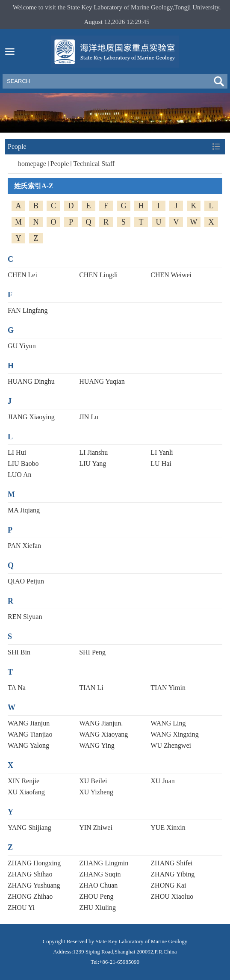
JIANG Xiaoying (31, 417)
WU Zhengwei (171, 745)
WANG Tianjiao (30, 734)
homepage (32, 164)
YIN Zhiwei (96, 828)
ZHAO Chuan (98, 885)
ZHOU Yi (21, 907)
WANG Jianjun (29, 723)
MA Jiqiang (24, 510)
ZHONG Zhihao (30, 896)
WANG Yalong (28, 745)
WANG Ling (168, 723)
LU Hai (161, 463)
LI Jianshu (93, 452)
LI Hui (17, 452)
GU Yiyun (22, 346)
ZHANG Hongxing (34, 863)
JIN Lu (89, 417)
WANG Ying (97, 745)
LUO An (20, 475)
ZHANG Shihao (30, 874)
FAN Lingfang (28, 310)
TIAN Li (91, 688)
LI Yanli (162, 452)
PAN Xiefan (24, 546)
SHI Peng (92, 652)
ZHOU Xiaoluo (172, 896)
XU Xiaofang (26, 792)
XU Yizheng (96, 792)
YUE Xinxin (168, 828)
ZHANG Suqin (100, 874)
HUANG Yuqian (102, 381)
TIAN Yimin (168, 688)
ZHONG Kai (168, 885)
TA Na (17, 688)
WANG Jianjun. (101, 723)
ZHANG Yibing (172, 874)
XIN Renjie (24, 781)
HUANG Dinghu (31, 381)
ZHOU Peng (96, 896)
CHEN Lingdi (98, 275)
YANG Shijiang (29, 828)
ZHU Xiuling (97, 907)
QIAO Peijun (26, 581)
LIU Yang (93, 463)
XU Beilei (93, 781)
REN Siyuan (25, 617)
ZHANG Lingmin (104, 863)
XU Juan (162, 781)
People (60, 164)
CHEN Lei (22, 275)
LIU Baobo (23, 463)
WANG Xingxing (174, 734)
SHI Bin (19, 652)
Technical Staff (94, 164)
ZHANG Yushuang (34, 885)
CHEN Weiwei (171, 275)
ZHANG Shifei (171, 863)
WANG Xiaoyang (103, 734)
